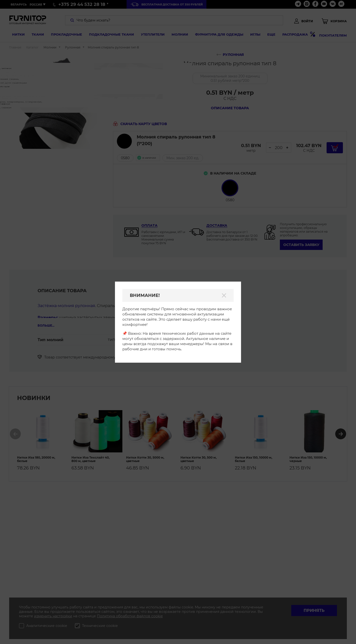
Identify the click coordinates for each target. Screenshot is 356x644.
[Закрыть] (224, 295)
